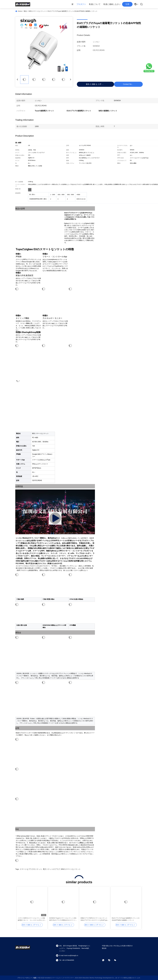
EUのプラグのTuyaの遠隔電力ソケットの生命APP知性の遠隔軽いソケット (126, 919)
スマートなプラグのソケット (31, 869)
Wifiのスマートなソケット (37, 11)
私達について (95, 4)
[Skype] (111, 960)
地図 (35, 978)
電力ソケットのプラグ (51, 869)
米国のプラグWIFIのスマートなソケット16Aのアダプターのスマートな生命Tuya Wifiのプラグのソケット (94, 919)
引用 (127, 4)
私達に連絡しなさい (112, 4)
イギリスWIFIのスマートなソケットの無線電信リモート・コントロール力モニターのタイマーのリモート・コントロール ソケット (32, 919)
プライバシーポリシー (25, 978)
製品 (25, 11)
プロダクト (81, 4)
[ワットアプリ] (105, 960)
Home (20, 11)
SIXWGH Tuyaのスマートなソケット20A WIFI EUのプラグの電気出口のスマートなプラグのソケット (63, 919)
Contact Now (128, 84)
